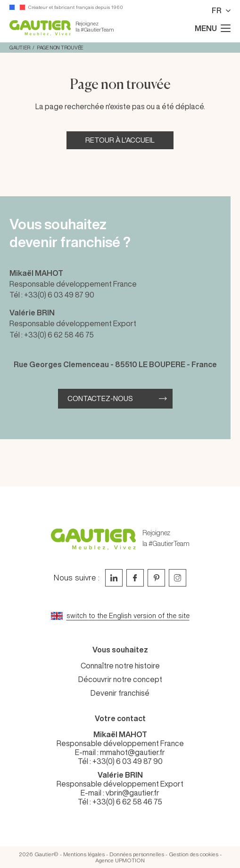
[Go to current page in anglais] (120, 616)
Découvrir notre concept (120, 679)
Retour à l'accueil (120, 140)
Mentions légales (84, 854)
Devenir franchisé (120, 693)
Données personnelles (137, 854)
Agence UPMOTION (120, 860)
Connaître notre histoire (120, 666)
